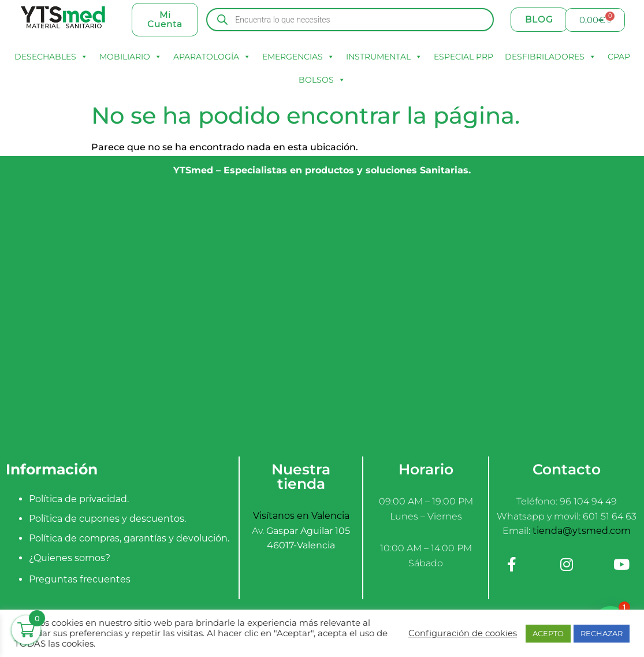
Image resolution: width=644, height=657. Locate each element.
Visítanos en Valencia (301, 516)
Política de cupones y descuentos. (107, 519)
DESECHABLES (51, 57)
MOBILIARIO (131, 57)
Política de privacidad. (79, 499)
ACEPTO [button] (548, 633)
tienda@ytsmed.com (582, 531)
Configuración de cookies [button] (463, 633)
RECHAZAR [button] (602, 633)
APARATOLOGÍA (212, 57)
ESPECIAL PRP (464, 57)
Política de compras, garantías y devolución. (129, 538)
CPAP (619, 57)
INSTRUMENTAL (384, 57)
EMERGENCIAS (298, 57)
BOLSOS (322, 80)
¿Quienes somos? (70, 558)
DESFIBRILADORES (550, 57)
